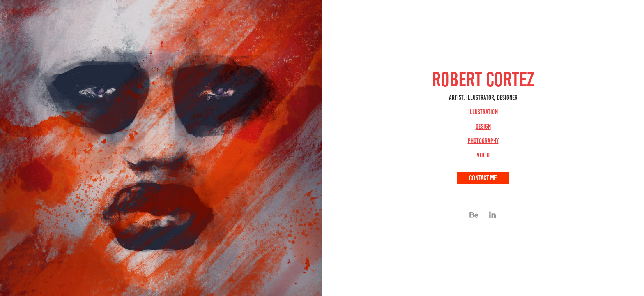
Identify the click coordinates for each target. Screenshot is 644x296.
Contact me (483, 178)
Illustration (483, 112)
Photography (483, 141)
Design (483, 126)
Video (483, 155)
